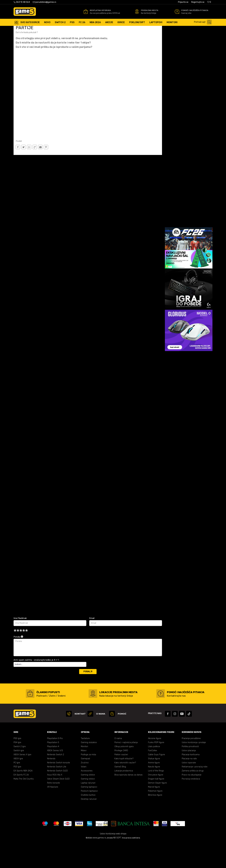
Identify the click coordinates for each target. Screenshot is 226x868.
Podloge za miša (88, 780)
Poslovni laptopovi (89, 817)
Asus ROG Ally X (55, 800)
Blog (35, 29)
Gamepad (85, 784)
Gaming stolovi (88, 805)
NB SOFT (117, 863)
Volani (84, 792)
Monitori (84, 772)
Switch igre (19, 776)
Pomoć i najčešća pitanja (126, 768)
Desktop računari (89, 825)
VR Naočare (53, 813)
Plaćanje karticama (191, 780)
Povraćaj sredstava (191, 805)
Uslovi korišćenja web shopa (113, 859)
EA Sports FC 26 (21, 800)
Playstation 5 (53, 768)
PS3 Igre (17, 792)
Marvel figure (154, 813)
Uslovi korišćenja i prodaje (194, 768)
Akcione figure (155, 764)
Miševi (84, 776)
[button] (204, 22)
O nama (118, 764)
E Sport (43, 29)
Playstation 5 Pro (55, 764)
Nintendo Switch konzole (59, 788)
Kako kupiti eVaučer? (124, 784)
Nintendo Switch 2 (56, 780)
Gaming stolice (88, 800)
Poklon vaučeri (121, 780)
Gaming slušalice (89, 768)
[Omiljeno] (209, 2)
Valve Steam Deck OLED (58, 805)
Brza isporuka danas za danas (128, 800)
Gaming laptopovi (89, 813)
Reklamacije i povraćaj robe (195, 792)
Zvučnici (85, 788)
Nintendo (51, 784)
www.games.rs (99, 863)
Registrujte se (198, 2)
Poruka (18, 663)
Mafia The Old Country (24, 805)
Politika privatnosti (190, 772)
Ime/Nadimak (20, 644)
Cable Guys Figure (156, 780)
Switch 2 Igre (20, 772)
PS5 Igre (17, 764)
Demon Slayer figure (157, 809)
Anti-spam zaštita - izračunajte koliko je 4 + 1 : (37, 686)
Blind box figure (155, 821)
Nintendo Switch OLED (57, 796)
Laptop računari (88, 809)
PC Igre (17, 788)
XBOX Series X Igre (22, 780)
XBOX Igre (18, 784)
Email (92, 644)
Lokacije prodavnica (124, 796)
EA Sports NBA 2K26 (23, 796)
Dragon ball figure (156, 805)
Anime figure (154, 788)
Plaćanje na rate (189, 784)
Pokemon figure (155, 817)
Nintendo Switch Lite (57, 792)
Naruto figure (154, 792)
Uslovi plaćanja (189, 776)
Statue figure (154, 784)
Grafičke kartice (88, 821)
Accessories (87, 796)
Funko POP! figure (156, 768)
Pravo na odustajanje (192, 800)
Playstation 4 (53, 772)
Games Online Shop (22, 29)
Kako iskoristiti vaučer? (125, 788)
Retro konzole (53, 809)
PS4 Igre (17, 768)
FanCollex (152, 776)
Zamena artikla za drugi (193, 796)
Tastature (85, 764)
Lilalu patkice (154, 772)
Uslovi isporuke (189, 788)
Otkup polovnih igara (124, 772)
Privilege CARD (121, 776)
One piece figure (156, 800)
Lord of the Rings (156, 796)
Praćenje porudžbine (191, 764)
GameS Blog (120, 792)
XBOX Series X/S (55, 776)
